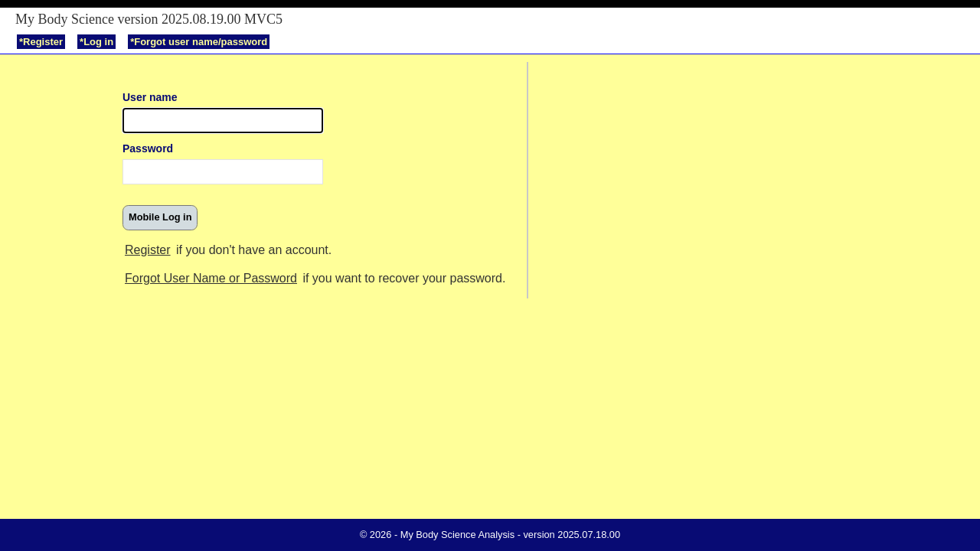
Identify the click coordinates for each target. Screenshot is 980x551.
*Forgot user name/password (199, 42)
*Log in (96, 42)
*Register (41, 42)
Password (148, 148)
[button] (160, 218)
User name (150, 97)
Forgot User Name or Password (211, 278)
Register (148, 250)
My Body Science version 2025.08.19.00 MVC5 (149, 19)
